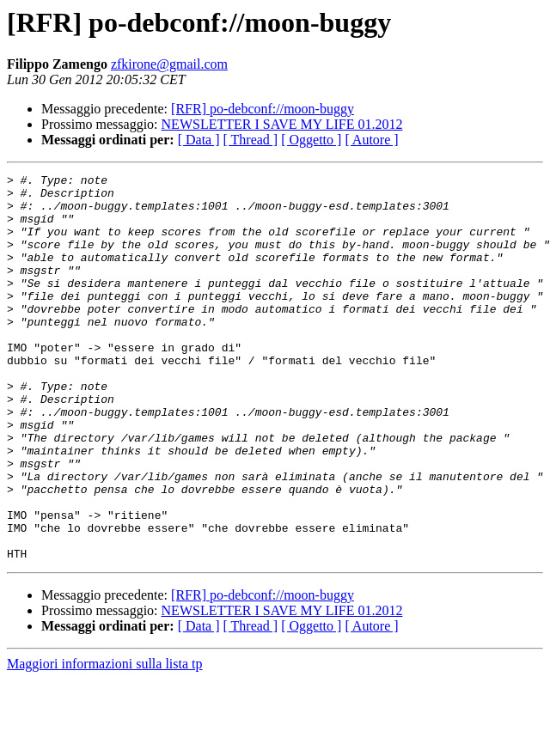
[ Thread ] (251, 140)
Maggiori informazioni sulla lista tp (105, 741)
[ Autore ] (371, 140)
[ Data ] (199, 140)
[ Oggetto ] (311, 140)
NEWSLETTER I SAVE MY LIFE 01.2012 (282, 124)
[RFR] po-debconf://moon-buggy (263, 109)
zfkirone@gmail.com (169, 64)
